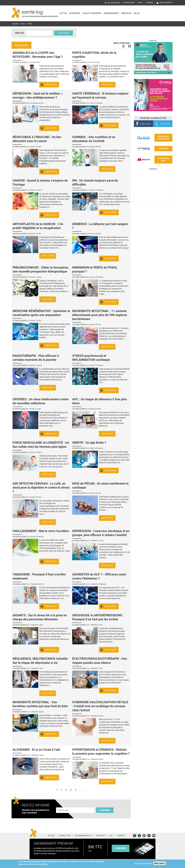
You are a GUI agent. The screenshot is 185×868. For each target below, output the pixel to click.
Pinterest (144, 835)
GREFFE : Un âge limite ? (89, 443)
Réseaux (126, 13)
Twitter (139, 835)
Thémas (149, 3)
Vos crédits (163, 149)
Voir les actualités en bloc (129, 46)
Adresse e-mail (63, 806)
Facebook (135, 835)
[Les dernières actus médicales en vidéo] (153, 202)
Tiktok (149, 835)
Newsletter (65, 836)
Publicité (101, 836)
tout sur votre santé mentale (163, 138)
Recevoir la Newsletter (153, 118)
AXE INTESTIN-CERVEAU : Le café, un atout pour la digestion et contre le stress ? (41, 488)
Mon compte (166, 3)
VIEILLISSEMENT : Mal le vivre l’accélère (41, 531)
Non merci (160, 863)
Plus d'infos (43, 864)
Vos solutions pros (163, 159)
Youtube (154, 835)
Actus (63, 13)
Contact (121, 836)
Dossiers (75, 13)
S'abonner (105, 810)
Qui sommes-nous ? (83, 836)
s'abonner (121, 848)
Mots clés (20, 33)
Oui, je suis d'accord (143, 863)
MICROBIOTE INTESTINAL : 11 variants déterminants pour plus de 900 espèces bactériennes (100, 315)
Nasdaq (151, 11)
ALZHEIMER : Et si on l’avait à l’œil (36, 750)
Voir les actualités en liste (123, 46)
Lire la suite (51, 85)
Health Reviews (92, 13)
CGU (111, 836)
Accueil (15, 24)
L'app (140, 3)
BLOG (137, 13)
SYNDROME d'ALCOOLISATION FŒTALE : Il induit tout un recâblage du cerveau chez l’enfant (100, 706)
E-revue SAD (129, 3)
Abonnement (111, 13)
